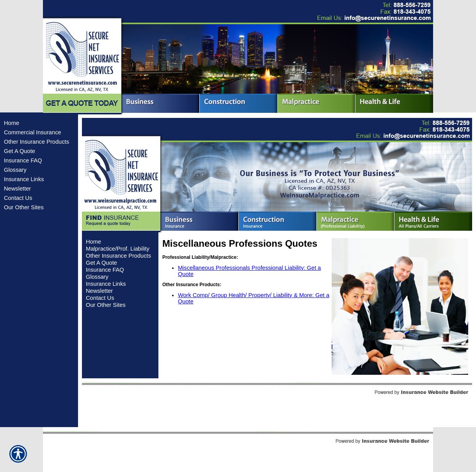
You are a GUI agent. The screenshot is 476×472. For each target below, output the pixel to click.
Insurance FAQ (23, 160)
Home (12, 123)
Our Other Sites (24, 207)
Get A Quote (20, 151)
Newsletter (17, 189)
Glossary (15, 170)
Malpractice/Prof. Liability (118, 249)
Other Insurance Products (36, 142)
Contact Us (18, 198)
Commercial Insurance (33, 132)
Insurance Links (24, 179)
